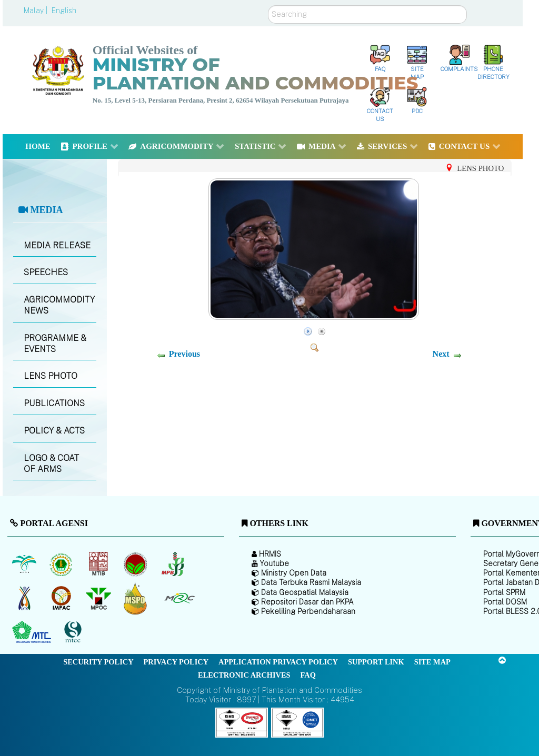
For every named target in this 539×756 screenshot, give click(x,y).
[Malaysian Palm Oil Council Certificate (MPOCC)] (137, 598)
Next (441, 354)
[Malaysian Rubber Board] (62, 564)
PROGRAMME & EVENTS (55, 344)
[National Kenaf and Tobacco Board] (25, 598)
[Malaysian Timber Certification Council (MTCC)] (74, 632)
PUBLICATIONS (54, 403)
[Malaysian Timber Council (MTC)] (33, 632)
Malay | (37, 11)
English (64, 11)
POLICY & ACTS (54, 431)
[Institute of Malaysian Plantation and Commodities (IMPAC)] (62, 598)
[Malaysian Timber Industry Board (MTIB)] (99, 564)
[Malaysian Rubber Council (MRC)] (179, 598)
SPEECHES (46, 272)
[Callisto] (242, 722)
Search (268, 6)
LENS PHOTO (51, 376)
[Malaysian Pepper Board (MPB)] (173, 564)
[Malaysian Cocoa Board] (137, 564)
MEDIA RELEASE (57, 245)
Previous (184, 354)
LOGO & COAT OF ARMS (51, 463)
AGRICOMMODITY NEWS (59, 305)
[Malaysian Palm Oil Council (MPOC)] (99, 598)
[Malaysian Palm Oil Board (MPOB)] (25, 564)
